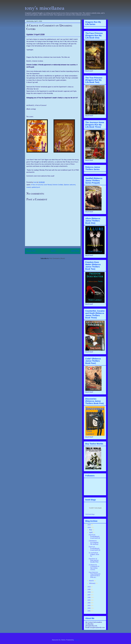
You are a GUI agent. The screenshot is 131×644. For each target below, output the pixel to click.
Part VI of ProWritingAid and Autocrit (94, 536)
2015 (89, 600)
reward (29, 187)
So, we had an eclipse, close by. (94, 554)
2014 (89, 603)
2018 (89, 592)
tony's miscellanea (45, 8)
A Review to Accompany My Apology (94, 542)
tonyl (35, 182)
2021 (89, 587)
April (91, 532)
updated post (36, 187)
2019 (89, 589)
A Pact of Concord (37, 185)
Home (53, 251)
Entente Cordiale (58, 185)
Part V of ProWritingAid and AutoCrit (94, 548)
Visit (90, 514)
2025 (89, 525)
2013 (89, 605)
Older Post (75, 251)
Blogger (77, 640)
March (91, 581)
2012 (89, 608)
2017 (89, 595)
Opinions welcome (70, 185)
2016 (89, 597)
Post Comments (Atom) (57, 259)
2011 (89, 611)
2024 (89, 527)
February (92, 583)
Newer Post (31, 251)
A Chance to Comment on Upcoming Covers (94, 567)
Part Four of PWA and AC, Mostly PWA (94, 560)
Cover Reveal (48, 185)
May (91, 530)
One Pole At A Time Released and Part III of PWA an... (94, 575)
